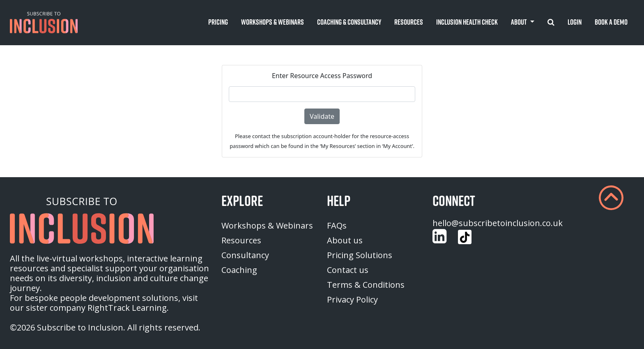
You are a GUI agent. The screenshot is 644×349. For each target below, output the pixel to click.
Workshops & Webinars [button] (273, 22)
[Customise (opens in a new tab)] (439, 236)
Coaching (239, 270)
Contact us (348, 270)
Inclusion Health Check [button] (467, 22)
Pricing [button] (218, 22)
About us (345, 240)
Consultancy (245, 255)
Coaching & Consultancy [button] (349, 22)
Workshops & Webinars (267, 225)
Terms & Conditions (366, 285)
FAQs (337, 225)
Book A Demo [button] (611, 22)
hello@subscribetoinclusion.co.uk (498, 223)
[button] (44, 23)
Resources (241, 240)
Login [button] (575, 22)
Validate (322, 116)
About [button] (520, 22)
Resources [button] (409, 22)
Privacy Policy (352, 299)
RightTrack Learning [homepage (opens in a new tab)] (127, 308)
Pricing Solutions (360, 255)
